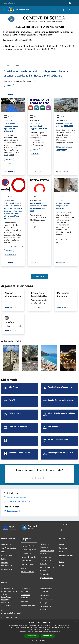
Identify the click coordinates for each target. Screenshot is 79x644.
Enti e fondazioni (7, 555)
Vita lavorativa (26, 553)
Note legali (44, 603)
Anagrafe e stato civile (28, 546)
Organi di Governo (8, 544)
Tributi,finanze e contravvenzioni (46, 559)
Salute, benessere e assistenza (47, 569)
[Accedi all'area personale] (70, 3)
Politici (4, 559)
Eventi (62, 565)
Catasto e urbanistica (28, 564)
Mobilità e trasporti (27, 572)
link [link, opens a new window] (59, 632)
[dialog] (39, 632)
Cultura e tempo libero (28, 550)
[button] (39, 641)
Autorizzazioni (45, 574)
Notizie (62, 544)
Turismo (23, 568)
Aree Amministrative (9, 548)
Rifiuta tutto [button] (48, 636)
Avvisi (10, 66)
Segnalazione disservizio (25, 596)
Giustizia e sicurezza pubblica (47, 552)
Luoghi (62, 562)
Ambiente (43, 564)
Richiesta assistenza (28, 605)
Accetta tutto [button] (32, 636)
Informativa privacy (47, 599)
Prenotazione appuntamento (26, 590)
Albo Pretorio (44, 595)
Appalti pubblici (26, 561)
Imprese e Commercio (28, 557)
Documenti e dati (7, 569)
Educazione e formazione (44, 546)
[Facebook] (63, 10)
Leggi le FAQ (25, 601)
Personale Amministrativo (7, 564)
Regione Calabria (9, 3)
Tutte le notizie (39, 276)
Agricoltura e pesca (47, 578)
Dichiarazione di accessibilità (45, 608)
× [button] (77, 622)
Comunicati (63, 548)
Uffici (3, 552)
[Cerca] (75, 10)
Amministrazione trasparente (46, 590)
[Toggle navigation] (4, 10)
